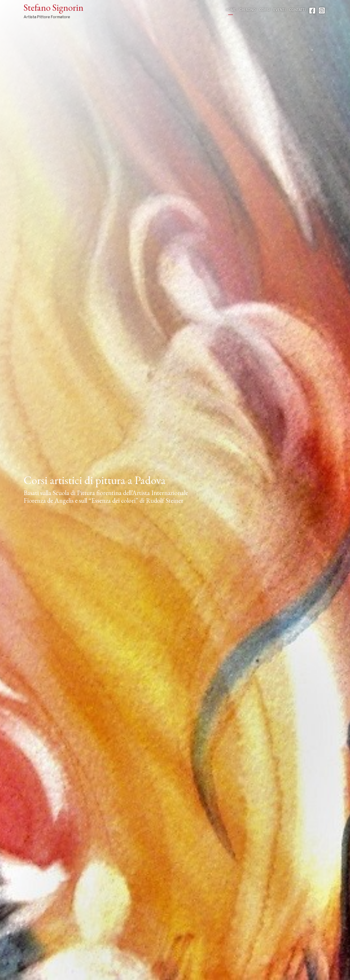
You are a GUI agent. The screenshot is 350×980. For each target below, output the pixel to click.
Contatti (297, 10)
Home (231, 10)
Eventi (279, 10)
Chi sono (247, 10)
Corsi (264, 10)
